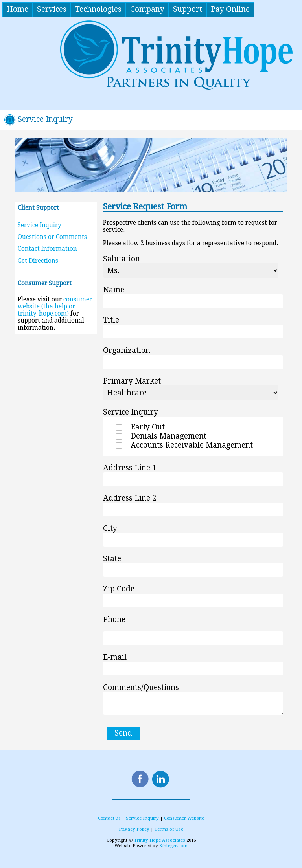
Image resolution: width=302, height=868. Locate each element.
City (110, 528)
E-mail (115, 657)
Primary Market (132, 381)
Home (17, 9)
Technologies (98, 9)
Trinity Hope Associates (160, 840)
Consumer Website (184, 818)
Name (114, 290)
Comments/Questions (141, 687)
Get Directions (38, 261)
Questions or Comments (52, 237)
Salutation (122, 259)
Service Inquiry (40, 225)
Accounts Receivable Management (192, 445)
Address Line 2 (130, 498)
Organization (127, 351)
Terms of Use (169, 829)
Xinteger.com (173, 846)
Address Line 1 (130, 468)
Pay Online (230, 9)
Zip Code (119, 589)
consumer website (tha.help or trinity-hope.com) (55, 306)
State (112, 559)
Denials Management (168, 436)
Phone (114, 619)
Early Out (148, 427)
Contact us (109, 818)
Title (111, 320)
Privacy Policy (134, 829)
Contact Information (47, 249)
